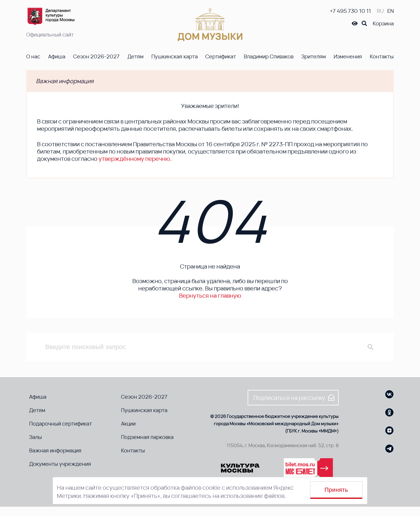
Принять (336, 490)
